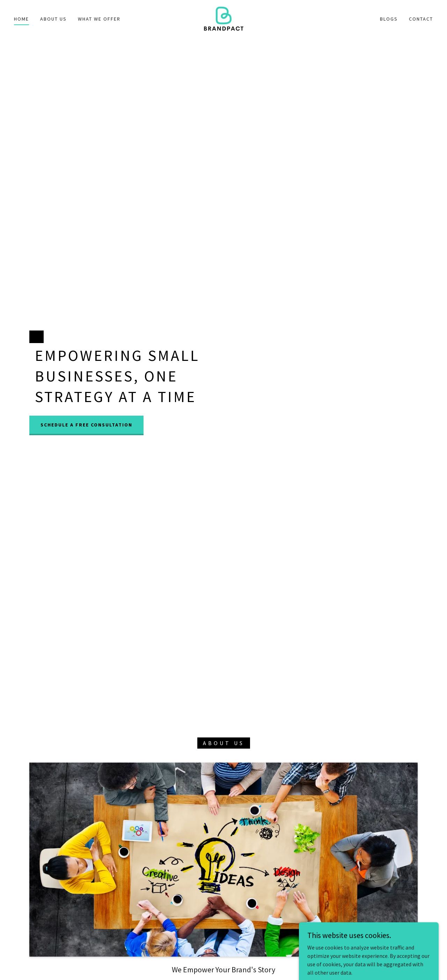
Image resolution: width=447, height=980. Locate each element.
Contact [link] (421, 19)
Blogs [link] (389, 19)
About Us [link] (53, 19)
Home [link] (21, 19)
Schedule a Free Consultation (86, 425)
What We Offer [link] (99, 19)
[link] (223, 18)
